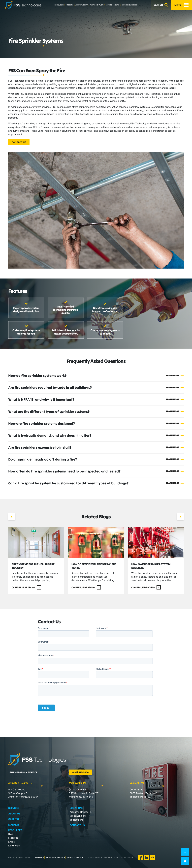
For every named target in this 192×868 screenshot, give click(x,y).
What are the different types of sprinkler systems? (49, 412)
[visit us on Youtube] (153, 857)
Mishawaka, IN (78, 816)
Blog (11, 834)
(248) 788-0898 (139, 790)
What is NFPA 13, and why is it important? (41, 399)
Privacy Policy (75, 857)
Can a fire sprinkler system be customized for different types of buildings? (68, 483)
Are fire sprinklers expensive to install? (40, 447)
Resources (15, 830)
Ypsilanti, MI (76, 820)
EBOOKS (13, 838)
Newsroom (14, 846)
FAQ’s (11, 842)
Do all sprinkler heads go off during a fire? (43, 459)
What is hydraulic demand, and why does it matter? (50, 435)
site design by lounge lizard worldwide (111, 857)
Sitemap (39, 857)
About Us (14, 814)
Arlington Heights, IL (81, 812)
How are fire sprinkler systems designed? (42, 423)
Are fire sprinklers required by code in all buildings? (50, 387)
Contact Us (19, 142)
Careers (14, 819)
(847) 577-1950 (17, 790)
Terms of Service (55, 857)
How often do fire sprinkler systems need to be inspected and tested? (64, 471)
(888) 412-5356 (80, 772)
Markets (14, 825)
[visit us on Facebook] (140, 857)
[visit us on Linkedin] (146, 857)
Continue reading (26, 587)
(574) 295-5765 (78, 790)
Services (14, 808)
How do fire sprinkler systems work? (37, 376)
